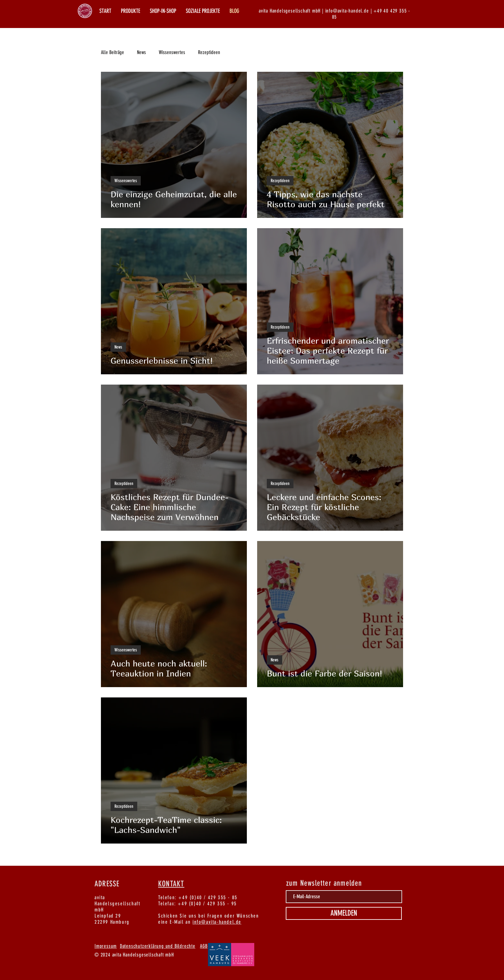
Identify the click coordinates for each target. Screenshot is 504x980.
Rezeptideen (209, 52)
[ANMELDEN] (344, 913)
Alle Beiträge (113, 52)
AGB (204, 946)
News (141, 52)
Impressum (106, 946)
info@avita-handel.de (217, 922)
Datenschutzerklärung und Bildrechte (158, 946)
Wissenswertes (172, 52)
